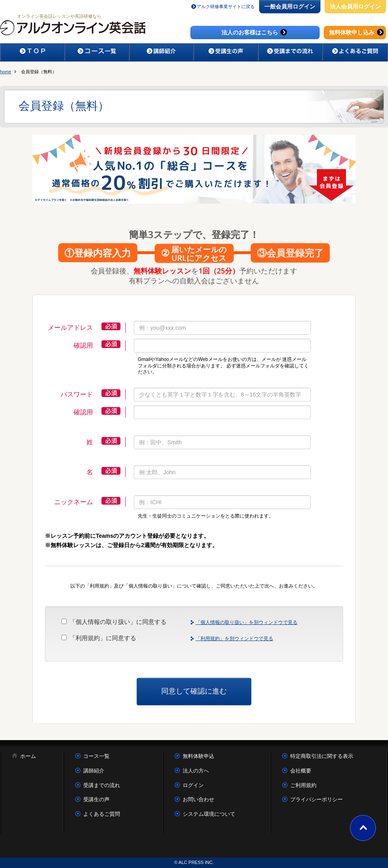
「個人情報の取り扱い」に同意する (118, 622)
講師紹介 (94, 771)
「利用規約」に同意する (103, 638)
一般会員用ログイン (290, 6)
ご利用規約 (303, 785)
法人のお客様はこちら (255, 32)
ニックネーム (74, 502)
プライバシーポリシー (316, 799)
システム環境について (209, 814)
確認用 (83, 345)
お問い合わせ (198, 799)
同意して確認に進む (194, 691)
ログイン (193, 785)
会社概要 (301, 771)
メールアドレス (70, 328)
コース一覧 (96, 756)
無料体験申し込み (357, 32)
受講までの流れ (102, 785)
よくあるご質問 (102, 814)
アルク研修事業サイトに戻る (226, 6)
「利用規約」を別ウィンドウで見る (234, 639)
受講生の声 (96, 799)
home (6, 72)
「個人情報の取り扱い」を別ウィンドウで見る (247, 622)
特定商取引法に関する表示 (322, 756)
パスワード (77, 394)
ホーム (28, 756)
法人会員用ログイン (355, 6)
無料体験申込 (198, 756)
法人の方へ (196, 771)
